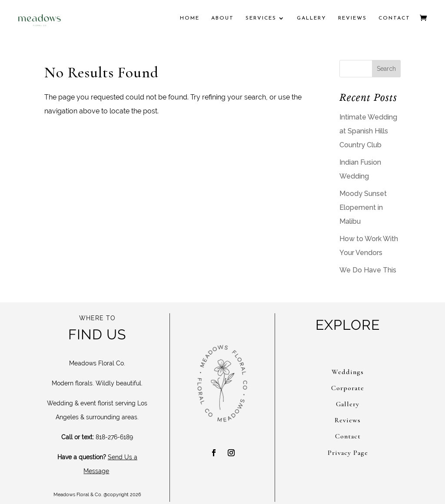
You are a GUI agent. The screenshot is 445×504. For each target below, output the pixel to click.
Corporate (348, 388)
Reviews (352, 18)
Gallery (312, 18)
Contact (394, 18)
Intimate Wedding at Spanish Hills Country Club (368, 131)
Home (190, 18)
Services (261, 18)
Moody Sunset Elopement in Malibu (363, 207)
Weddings (348, 372)
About (222, 18)
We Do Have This (368, 270)
